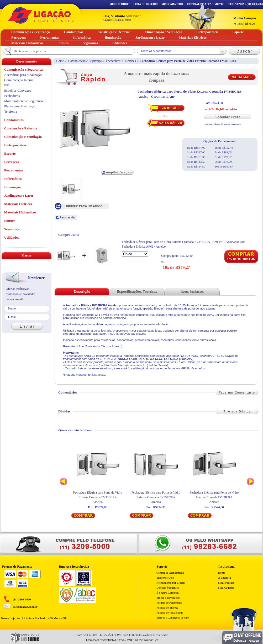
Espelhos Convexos (18, 90)
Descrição (82, 292)
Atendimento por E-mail (171, 583)
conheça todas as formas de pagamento (223, 124)
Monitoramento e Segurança (23, 101)
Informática (13, 179)
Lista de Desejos (145, 4)
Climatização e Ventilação (23, 137)
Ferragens (12, 162)
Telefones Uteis (165, 578)
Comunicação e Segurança (85, 61)
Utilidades (12, 237)
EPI (7, 85)
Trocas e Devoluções (169, 598)
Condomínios (14, 120)
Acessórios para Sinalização (23, 75)
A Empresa (225, 578)
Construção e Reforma (21, 128)
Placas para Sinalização (20, 106)
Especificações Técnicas (137, 292)
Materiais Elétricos (18, 204)
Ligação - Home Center (41, 15)
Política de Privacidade (170, 612)
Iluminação (12, 187)
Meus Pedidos (119, 4)
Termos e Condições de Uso (173, 617)
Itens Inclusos (192, 292)
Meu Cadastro (172, 4)
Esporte (10, 153)
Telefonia (11, 111)
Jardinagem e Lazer (19, 195)
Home (60, 61)
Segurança (12, 229)
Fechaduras (113, 61)
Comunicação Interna (19, 80)
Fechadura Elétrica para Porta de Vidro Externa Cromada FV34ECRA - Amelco (172, 242)
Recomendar (66, 217)
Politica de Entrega (167, 608)
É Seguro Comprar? (168, 593)
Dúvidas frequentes (168, 588)
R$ (245, 21)
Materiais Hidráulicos (20, 212)
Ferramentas (14, 170)
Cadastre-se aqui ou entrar (117, 20)
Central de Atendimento (170, 573)
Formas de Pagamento (169, 603)
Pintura (10, 221)
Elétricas (130, 61)
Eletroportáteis (15, 145)
